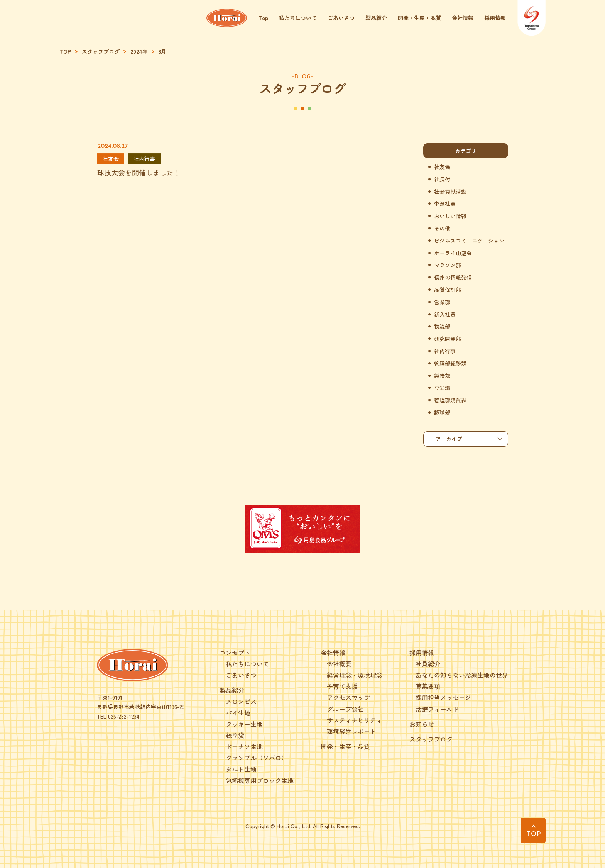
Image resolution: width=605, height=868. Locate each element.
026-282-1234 (124, 716)
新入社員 (445, 314)
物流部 (442, 326)
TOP (65, 52)
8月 (162, 52)
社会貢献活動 (450, 192)
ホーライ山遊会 (453, 253)
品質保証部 (448, 290)
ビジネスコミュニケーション (469, 241)
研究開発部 (448, 339)
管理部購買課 (450, 400)
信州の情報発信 (453, 277)
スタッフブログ (101, 52)
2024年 (139, 52)
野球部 (442, 413)
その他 (442, 228)
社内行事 (445, 351)
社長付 (442, 179)
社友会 (442, 167)
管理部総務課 (450, 364)
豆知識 (442, 388)
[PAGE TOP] (533, 830)
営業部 (442, 302)
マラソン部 (448, 265)
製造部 (442, 376)
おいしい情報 (450, 216)
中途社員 (445, 204)
